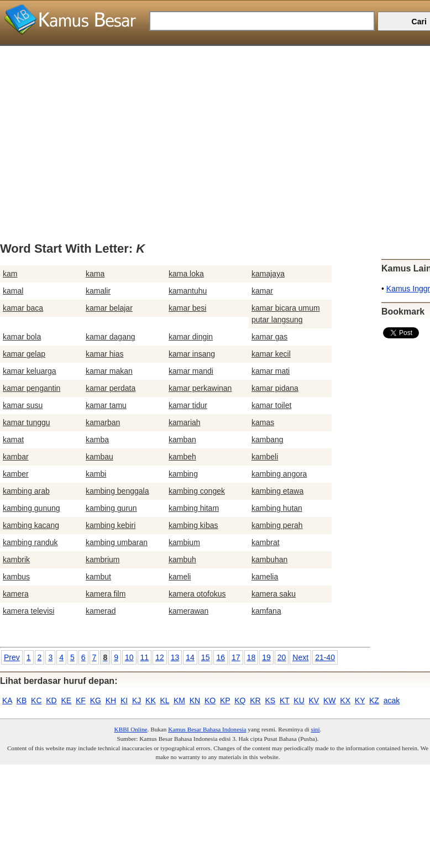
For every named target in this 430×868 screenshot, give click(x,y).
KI (124, 700)
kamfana (266, 611)
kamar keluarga (30, 371)
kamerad (101, 611)
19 (266, 657)
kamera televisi (28, 611)
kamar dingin (191, 337)
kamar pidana (275, 388)
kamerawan (188, 611)
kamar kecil (271, 354)
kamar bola (22, 337)
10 (129, 657)
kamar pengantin (32, 388)
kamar (262, 291)
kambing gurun (111, 508)
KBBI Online (131, 729)
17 (236, 657)
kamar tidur (188, 405)
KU (299, 700)
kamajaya (268, 274)
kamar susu (23, 405)
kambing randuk (30, 542)
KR (255, 700)
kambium (184, 542)
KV (314, 700)
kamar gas (269, 337)
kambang (268, 440)
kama (95, 274)
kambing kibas (193, 525)
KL (165, 700)
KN (195, 700)
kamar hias (104, 354)
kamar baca (23, 308)
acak (392, 700)
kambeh (182, 457)
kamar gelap (24, 354)
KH (111, 700)
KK (151, 700)
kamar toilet (271, 405)
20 (282, 657)
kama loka (186, 274)
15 (206, 657)
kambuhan (269, 560)
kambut (98, 577)
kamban (182, 440)
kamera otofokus (197, 594)
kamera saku (274, 594)
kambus (16, 577)
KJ (137, 700)
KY (360, 700)
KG (96, 700)
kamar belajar (109, 308)
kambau (99, 457)
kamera (16, 594)
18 (251, 657)
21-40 (325, 657)
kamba (97, 440)
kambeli (265, 457)
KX (345, 700)
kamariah (185, 422)
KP (225, 700)
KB (22, 700)
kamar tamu (106, 405)
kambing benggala (117, 491)
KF (81, 700)
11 (145, 657)
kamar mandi (191, 371)
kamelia (265, 577)
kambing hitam (194, 508)
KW (330, 700)
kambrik (16, 560)
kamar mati (271, 371)
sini (315, 729)
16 (221, 657)
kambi (96, 474)
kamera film (106, 594)
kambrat (266, 542)
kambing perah (277, 525)
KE (67, 700)
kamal (13, 291)
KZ (374, 700)
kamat (13, 440)
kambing (183, 474)
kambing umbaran (117, 542)
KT (285, 700)
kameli (180, 577)
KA (7, 700)
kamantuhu (188, 291)
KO (210, 700)
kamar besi (187, 308)
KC (36, 700)
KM (179, 700)
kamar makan (109, 371)
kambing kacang (31, 525)
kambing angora (279, 474)
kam (10, 274)
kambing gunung (32, 508)
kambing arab (26, 491)
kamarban (103, 422)
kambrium (103, 560)
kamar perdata (111, 388)
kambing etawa (277, 491)
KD (51, 700)
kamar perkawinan (200, 388)
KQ (240, 700)
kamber (16, 474)
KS (270, 700)
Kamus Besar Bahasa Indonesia (207, 729)
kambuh (182, 560)
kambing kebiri (111, 525)
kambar (16, 457)
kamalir (98, 291)
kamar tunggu (27, 422)
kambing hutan (277, 508)
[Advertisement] (211, 123)
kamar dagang (111, 337)
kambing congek (197, 491)
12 (160, 657)
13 (175, 657)
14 (190, 657)
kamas (263, 422)
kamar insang (192, 354)
